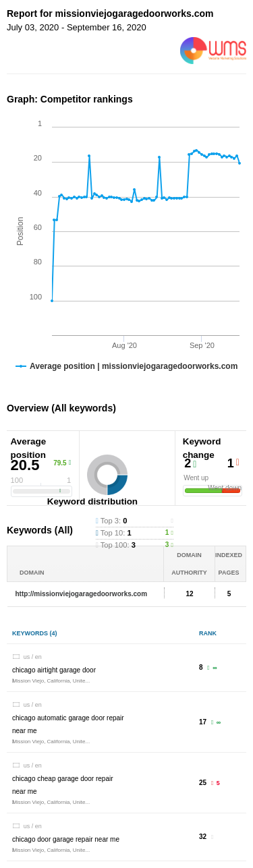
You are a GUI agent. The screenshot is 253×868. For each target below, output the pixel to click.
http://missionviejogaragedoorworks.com (82, 594)
